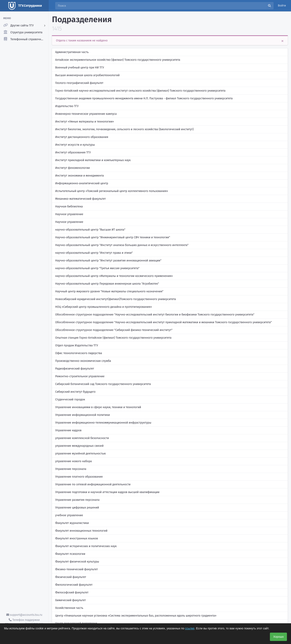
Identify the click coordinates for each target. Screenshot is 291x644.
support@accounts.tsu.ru (24, 615)
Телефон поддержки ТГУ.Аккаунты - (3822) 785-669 (24, 622)
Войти (282, 6)
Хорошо (278, 637)
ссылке (190, 628)
